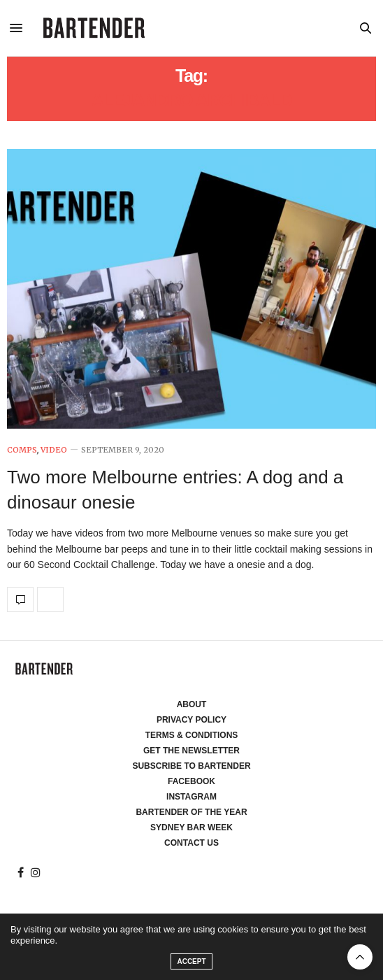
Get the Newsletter (191, 751)
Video (54, 450)
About (192, 704)
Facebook (191, 781)
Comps (22, 450)
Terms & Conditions (192, 735)
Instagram (191, 797)
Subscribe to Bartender (191, 766)
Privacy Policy (191, 720)
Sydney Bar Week (191, 828)
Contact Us (191, 843)
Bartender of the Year (191, 812)
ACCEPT (191, 961)
